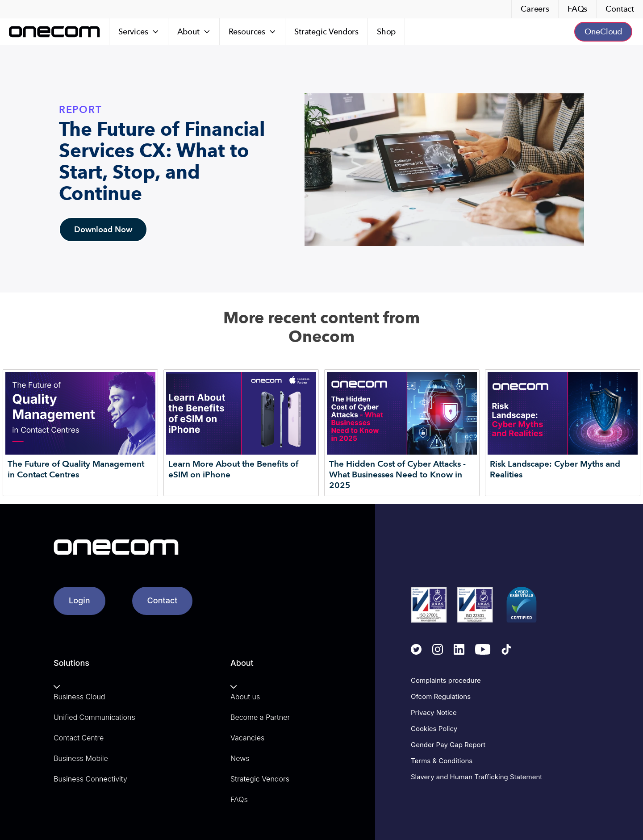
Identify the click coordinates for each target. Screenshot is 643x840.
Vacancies (247, 738)
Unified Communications (94, 717)
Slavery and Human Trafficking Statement (476, 777)
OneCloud (603, 31)
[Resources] (253, 32)
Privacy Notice (434, 713)
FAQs (577, 9)
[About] (194, 32)
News (240, 758)
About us (245, 697)
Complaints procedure (446, 680)
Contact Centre (79, 738)
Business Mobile (81, 758)
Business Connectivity (90, 779)
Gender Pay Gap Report (448, 745)
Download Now (103, 229)
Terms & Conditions (442, 761)
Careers (535, 9)
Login (79, 600)
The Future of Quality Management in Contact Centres (76, 469)
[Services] (139, 32)
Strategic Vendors (326, 31)
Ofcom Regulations (441, 696)
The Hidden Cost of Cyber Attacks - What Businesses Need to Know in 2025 (397, 474)
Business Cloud (79, 697)
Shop (386, 31)
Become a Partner (260, 717)
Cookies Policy (434, 729)
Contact (620, 9)
